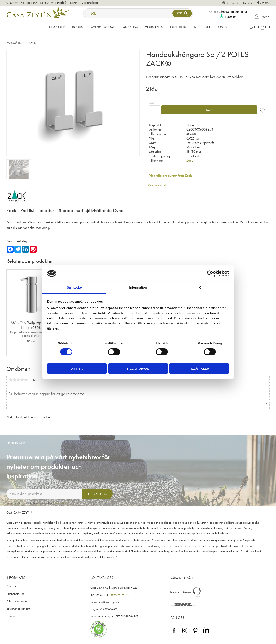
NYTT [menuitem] (196, 27)
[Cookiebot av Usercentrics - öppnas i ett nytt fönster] (210, 273)
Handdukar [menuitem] (130, 27)
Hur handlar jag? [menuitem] (16, 594)
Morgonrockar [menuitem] (102, 27)
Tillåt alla (199, 369)
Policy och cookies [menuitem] (17, 601)
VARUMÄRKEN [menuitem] (154, 27)
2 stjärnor (14, 380)
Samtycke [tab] (74, 287)
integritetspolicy (60, 503)
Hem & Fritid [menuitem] (57, 27)
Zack (190, 160)
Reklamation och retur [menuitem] (19, 609)
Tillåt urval (138, 369)
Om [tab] (202, 287)
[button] (253, 27)
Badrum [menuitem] (78, 27)
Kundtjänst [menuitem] (12, 586)
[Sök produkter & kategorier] (128, 13)
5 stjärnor (26, 380)
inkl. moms (263, 3)
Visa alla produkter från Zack (171, 175)
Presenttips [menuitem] (178, 27)
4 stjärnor (22, 380)
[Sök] (182, 13)
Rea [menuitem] (208, 27)
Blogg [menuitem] (222, 27)
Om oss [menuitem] (11, 616)
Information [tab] (138, 287)
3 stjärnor (18, 380)
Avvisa (77, 369)
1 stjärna (11, 380)
